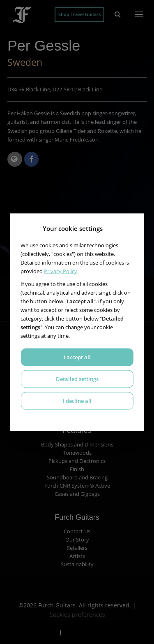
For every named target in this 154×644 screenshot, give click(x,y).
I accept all (77, 357)
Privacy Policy (61, 271)
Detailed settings (77, 379)
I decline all (77, 400)
